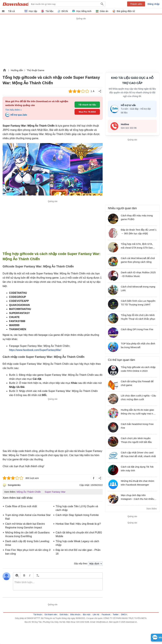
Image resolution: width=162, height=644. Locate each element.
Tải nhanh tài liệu (87, 105)
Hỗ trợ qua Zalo (19, 115)
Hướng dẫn (17, 70)
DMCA (124, 615)
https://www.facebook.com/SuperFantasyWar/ (35, 350)
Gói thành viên (51, 615)
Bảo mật (86, 615)
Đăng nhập (154, 4)
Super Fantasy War (55, 492)
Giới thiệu (64, 615)
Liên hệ (96, 615)
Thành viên (136, 4)
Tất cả (11, 11)
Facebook (106, 615)
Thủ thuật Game (36, 70)
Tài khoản (38, 615)
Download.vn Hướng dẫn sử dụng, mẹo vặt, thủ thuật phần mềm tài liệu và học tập (18, 4)
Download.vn (5, 70)
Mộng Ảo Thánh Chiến (29, 492)
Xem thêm (152, 509)
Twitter (116, 615)
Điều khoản (75, 615)
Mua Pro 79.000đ (87, 112)
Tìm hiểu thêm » (13, 110)
